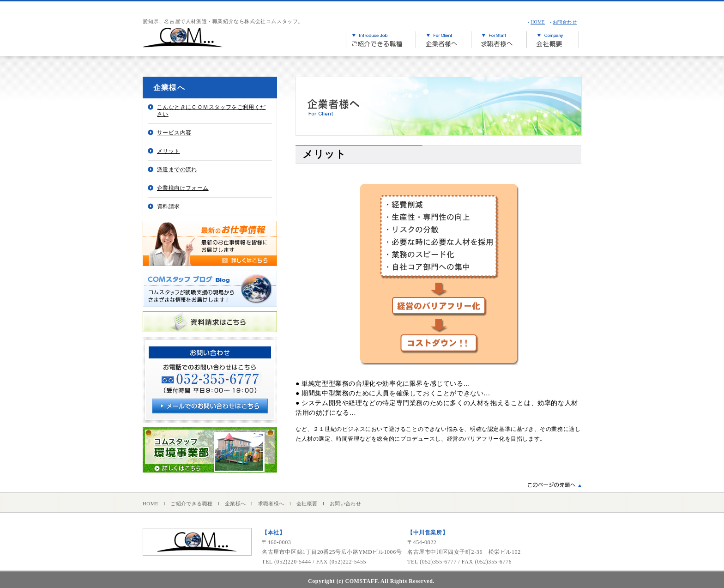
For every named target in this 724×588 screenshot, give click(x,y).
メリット (169, 151)
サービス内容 (174, 133)
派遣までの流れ (177, 170)
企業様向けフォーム (183, 188)
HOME (538, 22)
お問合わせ (565, 22)
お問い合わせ (345, 503)
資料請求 (169, 206)
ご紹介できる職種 (191, 503)
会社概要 (307, 503)
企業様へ (235, 503)
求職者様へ (271, 503)
